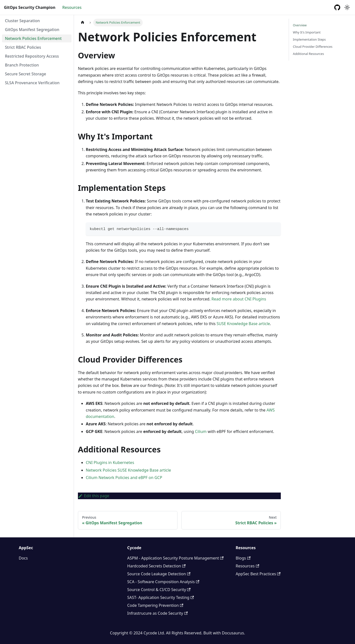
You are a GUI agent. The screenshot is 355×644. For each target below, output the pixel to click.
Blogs (243, 558)
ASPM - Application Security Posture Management (175, 558)
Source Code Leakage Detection (159, 574)
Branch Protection (22, 65)
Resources (72, 7)
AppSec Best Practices (258, 574)
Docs (23, 558)
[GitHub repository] (337, 7)
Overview (300, 25)
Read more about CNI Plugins (239, 299)
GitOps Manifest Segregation (32, 30)
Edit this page (94, 496)
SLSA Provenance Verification (32, 83)
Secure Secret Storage (26, 74)
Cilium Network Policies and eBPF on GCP (124, 478)
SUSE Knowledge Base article (243, 324)
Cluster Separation (22, 21)
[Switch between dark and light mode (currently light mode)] (347, 7)
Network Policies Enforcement (33, 38)
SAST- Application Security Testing (160, 597)
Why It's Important (307, 32)
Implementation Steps (309, 39)
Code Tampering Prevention (155, 605)
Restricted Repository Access (32, 56)
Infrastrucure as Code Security (157, 613)
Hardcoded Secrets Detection (156, 566)
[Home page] (83, 23)
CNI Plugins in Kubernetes (110, 462)
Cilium (201, 431)
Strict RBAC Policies (23, 47)
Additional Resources (308, 54)
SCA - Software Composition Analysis (163, 582)
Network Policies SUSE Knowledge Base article (128, 470)
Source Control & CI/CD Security (159, 590)
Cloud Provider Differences (313, 47)
